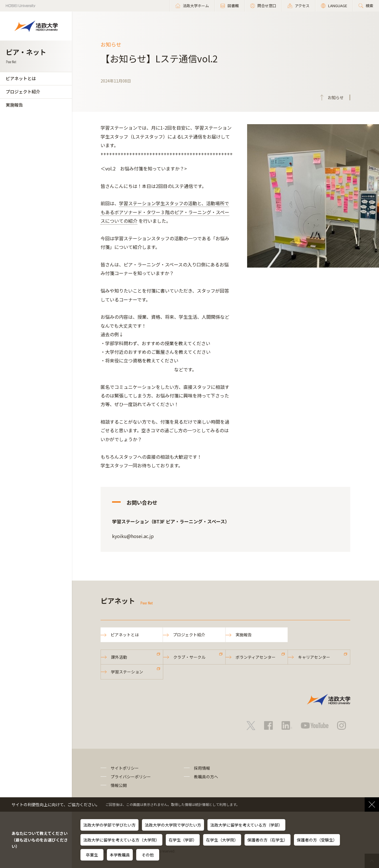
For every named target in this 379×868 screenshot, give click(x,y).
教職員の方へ (206, 777)
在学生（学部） (183, 840)
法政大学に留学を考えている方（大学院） (121, 840)
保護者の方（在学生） (268, 840)
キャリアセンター (314, 657)
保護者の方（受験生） (317, 840)
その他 (148, 855)
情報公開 (119, 785)
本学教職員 (120, 855)
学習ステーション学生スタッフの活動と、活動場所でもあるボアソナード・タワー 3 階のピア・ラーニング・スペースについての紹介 (165, 212)
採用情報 (202, 768)
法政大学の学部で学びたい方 (109, 825)
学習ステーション (127, 672)
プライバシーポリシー (131, 777)
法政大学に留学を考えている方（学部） (246, 825)
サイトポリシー (125, 768)
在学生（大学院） (222, 840)
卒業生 (92, 855)
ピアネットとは (21, 78)
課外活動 (119, 657)
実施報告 (14, 105)
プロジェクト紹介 (23, 92)
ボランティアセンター (256, 657)
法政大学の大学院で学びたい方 (173, 825)
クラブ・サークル (189, 657)
